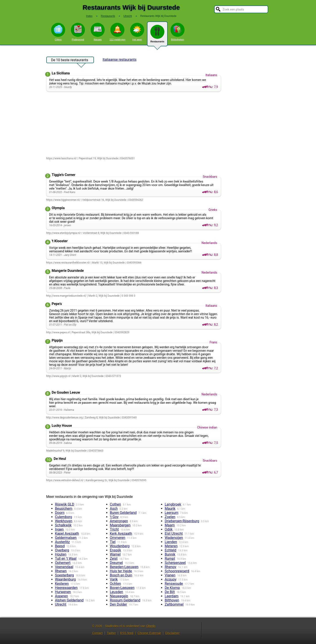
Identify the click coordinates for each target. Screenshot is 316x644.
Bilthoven (172, 600)
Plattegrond (78, 32)
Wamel (115, 554)
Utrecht (61, 604)
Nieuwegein (119, 596)
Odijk (169, 529)
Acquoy (171, 579)
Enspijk (116, 550)
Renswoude (174, 584)
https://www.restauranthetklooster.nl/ (68, 263)
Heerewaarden (66, 588)
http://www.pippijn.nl (58, 376)
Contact (97, 633)
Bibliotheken (178, 32)
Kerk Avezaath (121, 534)
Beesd (60, 546)
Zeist (114, 559)
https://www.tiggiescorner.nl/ (63, 200)
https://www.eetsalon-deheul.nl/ (65, 480)
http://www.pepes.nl (58, 332)
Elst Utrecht (174, 534)
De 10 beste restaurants (70, 61)
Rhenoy (171, 567)
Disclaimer (172, 633)
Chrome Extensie (149, 633)
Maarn (170, 525)
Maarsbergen (120, 525)
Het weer (137, 32)
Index (89, 16)
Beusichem (64, 509)
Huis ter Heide (121, 571)
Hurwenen (63, 592)
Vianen (170, 575)
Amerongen (119, 521)
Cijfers (58, 32)
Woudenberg (120, 546)
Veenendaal (64, 567)
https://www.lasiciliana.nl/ (62, 158)
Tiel (113, 542)
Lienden (171, 542)
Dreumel (116, 563)
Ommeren (118, 538)
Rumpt (170, 559)
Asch (114, 509)
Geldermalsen (66, 538)
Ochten (116, 584)
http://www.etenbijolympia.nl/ (64, 233)
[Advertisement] (135, 124)
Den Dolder (118, 604)
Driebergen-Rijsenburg (182, 521)
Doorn (60, 513)
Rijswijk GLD (65, 504)
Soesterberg (65, 575)
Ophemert (63, 563)
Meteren (171, 546)
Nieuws (98, 32)
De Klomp (172, 588)
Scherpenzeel (175, 563)
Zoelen (170, 517)
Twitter (111, 633)
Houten (61, 554)
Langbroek (173, 504)
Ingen (59, 529)
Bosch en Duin (121, 575)
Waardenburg (66, 579)
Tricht (114, 529)
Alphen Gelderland (69, 600)
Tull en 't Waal (66, 559)
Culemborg (64, 517)
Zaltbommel (174, 604)
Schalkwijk (63, 525)
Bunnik (170, 554)
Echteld (171, 550)
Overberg (62, 550)
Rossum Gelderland (125, 600)
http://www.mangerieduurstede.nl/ (66, 296)
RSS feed (127, 633)
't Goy (114, 517)
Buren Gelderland (123, 513)
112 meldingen (117, 32)
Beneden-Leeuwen (124, 567)
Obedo (151, 626)
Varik (114, 579)
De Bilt (170, 592)
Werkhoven (64, 521)
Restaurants (157, 36)
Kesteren (62, 584)
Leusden (117, 592)
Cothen (116, 504)
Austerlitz (63, 542)
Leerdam (172, 596)
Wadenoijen (174, 538)
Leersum (172, 513)
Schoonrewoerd (177, 571)
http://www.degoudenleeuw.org (65, 418)
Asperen (62, 596)
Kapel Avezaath (67, 534)
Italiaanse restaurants (120, 60)
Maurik (170, 509)
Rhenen (61, 571)
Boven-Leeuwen (122, 588)
